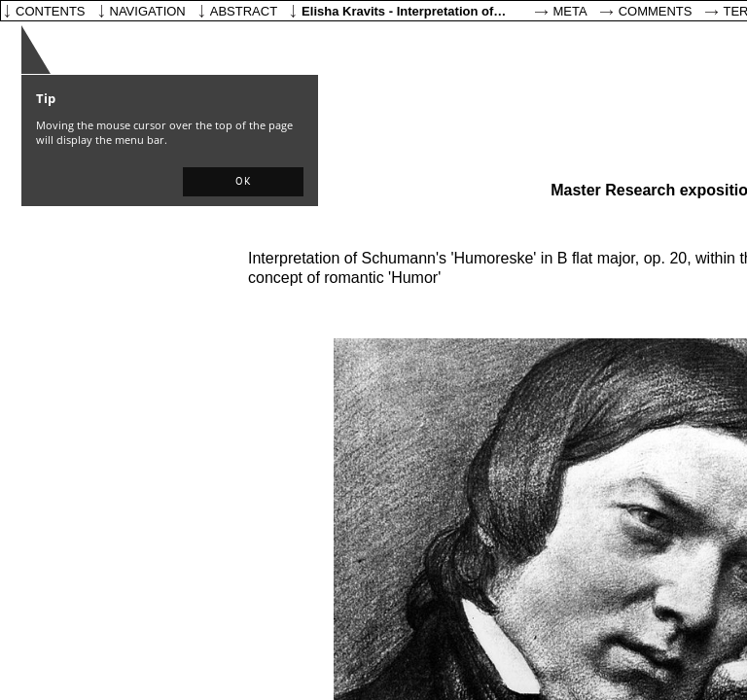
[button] (243, 182)
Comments (656, 11)
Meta (570, 11)
